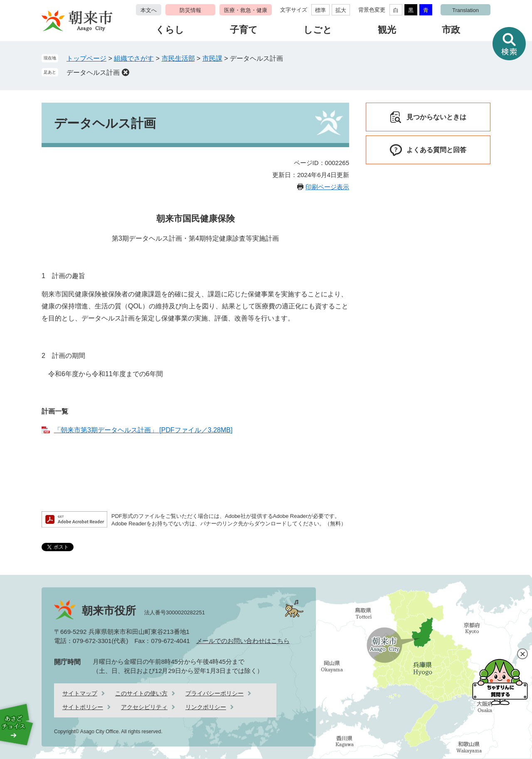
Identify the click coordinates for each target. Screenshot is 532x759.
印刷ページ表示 (327, 187)
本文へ (149, 10)
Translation (465, 10)
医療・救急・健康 (246, 10)
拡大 (341, 10)
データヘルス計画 (93, 73)
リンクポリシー (206, 707)
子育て (244, 30)
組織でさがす (134, 58)
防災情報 (190, 10)
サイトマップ (80, 693)
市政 (451, 30)
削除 (126, 72)
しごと (318, 30)
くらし (170, 30)
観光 (387, 30)
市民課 (212, 58)
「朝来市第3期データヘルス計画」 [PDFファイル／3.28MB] (143, 430)
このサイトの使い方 (141, 693)
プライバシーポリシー (214, 693)
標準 (320, 10)
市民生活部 (178, 58)
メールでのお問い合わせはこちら (243, 641)
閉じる (522, 654)
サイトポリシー (83, 707)
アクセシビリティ (144, 707)
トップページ (86, 58)
